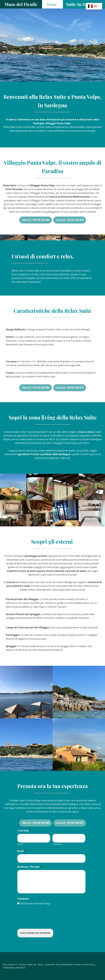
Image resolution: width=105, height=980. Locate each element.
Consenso (23, 899)
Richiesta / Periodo (29, 867)
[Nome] (34, 838)
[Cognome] (69, 838)
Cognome (57, 844)
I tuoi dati (24, 831)
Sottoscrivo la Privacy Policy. (35, 903)
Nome (20, 844)
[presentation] (40, 918)
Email (22, 851)
